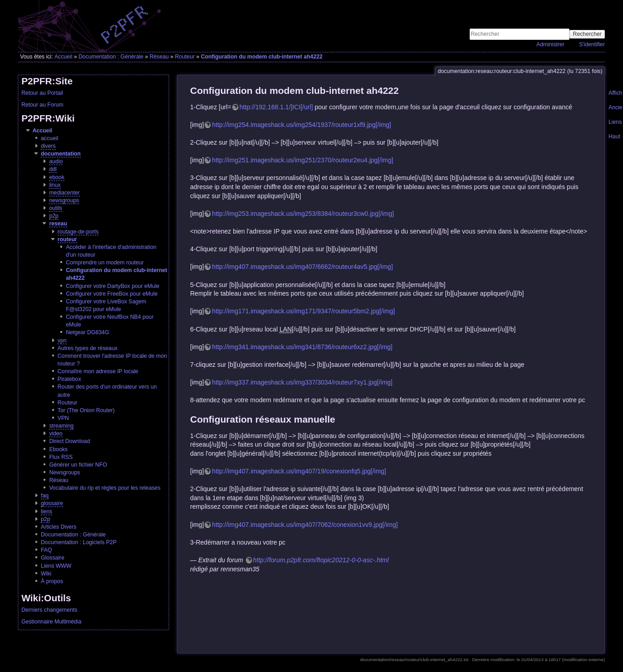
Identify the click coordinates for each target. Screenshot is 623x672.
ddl (53, 169)
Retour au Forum (42, 105)
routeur (67, 239)
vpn (62, 341)
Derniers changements (49, 610)
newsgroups (64, 200)
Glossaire (53, 558)
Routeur (185, 57)
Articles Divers (59, 527)
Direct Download (69, 441)
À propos (52, 581)
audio (56, 161)
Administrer (550, 44)
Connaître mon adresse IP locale (98, 371)
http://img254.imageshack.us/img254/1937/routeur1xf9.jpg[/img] (302, 125)
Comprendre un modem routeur (105, 263)
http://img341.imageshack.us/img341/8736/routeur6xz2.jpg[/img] (302, 347)
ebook (56, 177)
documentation (61, 154)
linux (55, 185)
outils (56, 208)
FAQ (47, 550)
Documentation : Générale (111, 57)
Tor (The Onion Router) (86, 410)
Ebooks (58, 449)
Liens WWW (56, 566)
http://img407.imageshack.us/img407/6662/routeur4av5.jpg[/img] (302, 267)
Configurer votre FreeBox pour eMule (112, 294)
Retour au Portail (42, 93)
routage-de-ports (78, 232)
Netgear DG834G (87, 332)
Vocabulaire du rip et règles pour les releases (105, 488)
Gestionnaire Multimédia (51, 622)
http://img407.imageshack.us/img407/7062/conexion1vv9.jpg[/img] (305, 525)
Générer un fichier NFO (78, 465)
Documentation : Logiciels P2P (79, 542)
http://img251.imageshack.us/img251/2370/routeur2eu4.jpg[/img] (302, 160)
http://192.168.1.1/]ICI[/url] (276, 107)
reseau (58, 224)
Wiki (46, 574)
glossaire (52, 503)
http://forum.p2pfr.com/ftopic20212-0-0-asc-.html (321, 560)
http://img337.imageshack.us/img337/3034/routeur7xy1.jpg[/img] (302, 382)
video (56, 433)
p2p (54, 216)
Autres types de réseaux (88, 348)
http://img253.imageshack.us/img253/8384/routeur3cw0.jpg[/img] (303, 214)
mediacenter (64, 193)
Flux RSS (61, 457)
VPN (63, 418)
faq (45, 496)
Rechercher (587, 34)
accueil (49, 138)
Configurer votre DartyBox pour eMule (113, 286)
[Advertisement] (499, 14)
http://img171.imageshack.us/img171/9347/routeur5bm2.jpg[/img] (303, 311)
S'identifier (592, 44)
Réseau (159, 57)
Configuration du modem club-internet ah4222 (262, 57)
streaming (61, 426)
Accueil (64, 57)
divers (48, 146)
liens (47, 511)
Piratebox (69, 379)
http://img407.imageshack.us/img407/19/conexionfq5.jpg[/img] (299, 471)
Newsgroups (64, 472)
